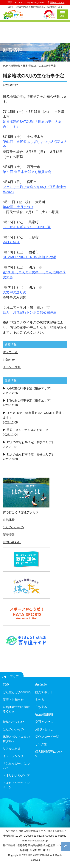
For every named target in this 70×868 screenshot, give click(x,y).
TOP (6, 685)
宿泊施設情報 (44, 714)
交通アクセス (44, 722)
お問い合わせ (12, 542)
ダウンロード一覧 (47, 737)
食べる (40, 700)
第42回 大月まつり (18, 207)
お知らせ (9, 360)
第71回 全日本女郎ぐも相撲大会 (27, 172)
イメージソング (13, 756)
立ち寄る (41, 707)
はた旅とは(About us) (17, 692)
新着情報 (9, 535)
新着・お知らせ (13, 700)
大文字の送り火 (15, 292)
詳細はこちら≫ (57, 2)
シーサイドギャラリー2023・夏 (27, 227)
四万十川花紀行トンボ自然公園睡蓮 (30, 312)
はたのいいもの (13, 527)
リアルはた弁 (12, 749)
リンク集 (41, 744)
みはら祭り (11, 242)
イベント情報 (12, 367)
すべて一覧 (10, 352)
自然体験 (9, 520)
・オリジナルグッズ (16, 775)
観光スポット (44, 692)
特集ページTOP (13, 722)
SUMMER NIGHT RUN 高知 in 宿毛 (29, 257)
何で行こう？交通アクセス (21, 512)
